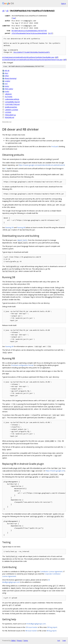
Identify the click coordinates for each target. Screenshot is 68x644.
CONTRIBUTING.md (12, 104)
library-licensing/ (11, 78)
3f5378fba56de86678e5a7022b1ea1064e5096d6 (29, 33)
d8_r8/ (7, 71)
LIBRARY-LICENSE (12, 110)
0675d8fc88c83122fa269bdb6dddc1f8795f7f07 (29, 31)
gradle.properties (11, 107)
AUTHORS (9, 97)
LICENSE (8, 112)
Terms (26, 641)
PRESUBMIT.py (10, 115)
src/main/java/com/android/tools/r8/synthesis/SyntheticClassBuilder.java (28, 57)
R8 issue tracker (31, 631)
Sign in (63, 3)
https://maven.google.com (55, 471)
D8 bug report (52, 627)
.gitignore (8, 94)
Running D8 (9, 227)
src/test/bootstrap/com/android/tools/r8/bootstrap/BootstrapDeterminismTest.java (32, 60)
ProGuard (55, 146)
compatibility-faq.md (12, 102)
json (64, 640)
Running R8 (21, 227)
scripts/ (8, 81)
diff (51, 33)
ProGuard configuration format (22, 365)
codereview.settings (12, 99)
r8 (3, 11)
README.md (10, 117)
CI (6, 168)
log (14, 18)
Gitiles (13, 641)
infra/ (7, 76)
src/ (6, 84)
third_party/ (9, 89)
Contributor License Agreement (51, 572)
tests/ (7, 86)
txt (59, 640)
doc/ (7, 73)
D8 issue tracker (32, 627)
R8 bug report (52, 631)
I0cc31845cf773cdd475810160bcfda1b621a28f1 (32, 52)
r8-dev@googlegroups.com (36, 624)
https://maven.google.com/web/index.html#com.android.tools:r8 (42, 165)
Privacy (19, 641)
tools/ (7, 91)
